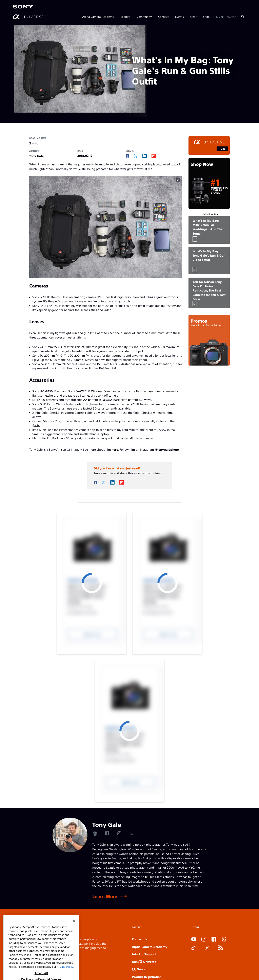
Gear (193, 17)
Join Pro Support (144, 954)
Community (144, 17)
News (138, 969)
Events (180, 17)
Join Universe (144, 962)
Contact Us (140, 939)
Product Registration (147, 977)
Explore (125, 17)
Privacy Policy (65, 975)
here (115, 449)
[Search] (243, 17)
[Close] (74, 930)
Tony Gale (36, 156)
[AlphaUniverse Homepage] (28, 17)
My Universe (226, 17)
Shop (206, 17)
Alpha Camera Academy (98, 17)
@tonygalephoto (167, 449)
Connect (163, 17)
